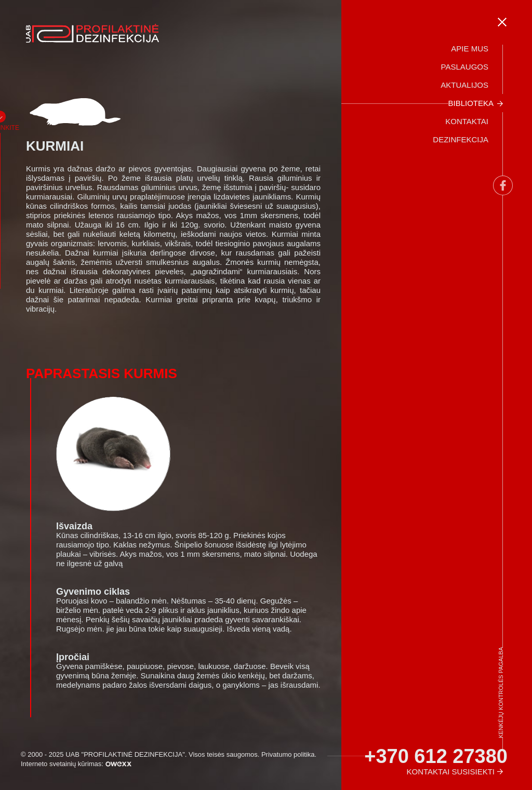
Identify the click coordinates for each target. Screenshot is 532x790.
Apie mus (470, 49)
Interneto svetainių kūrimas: (76, 764)
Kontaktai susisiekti (451, 772)
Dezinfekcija (461, 139)
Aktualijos (464, 85)
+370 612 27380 (436, 756)
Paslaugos (465, 67)
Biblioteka (471, 103)
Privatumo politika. (289, 754)
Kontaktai (467, 121)
